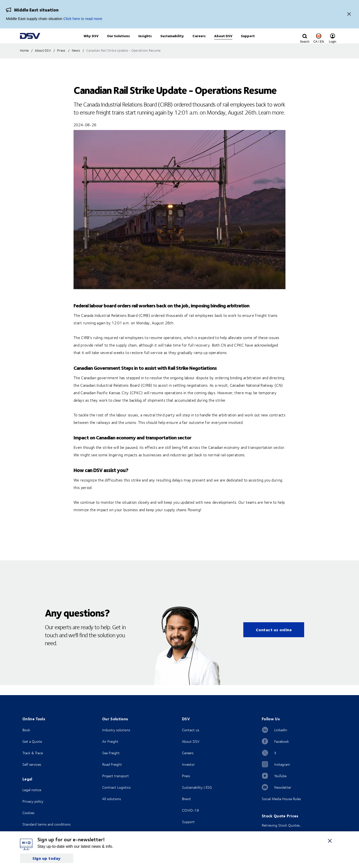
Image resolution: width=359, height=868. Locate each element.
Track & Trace (33, 753)
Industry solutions (116, 730)
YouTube (280, 776)
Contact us (191, 730)
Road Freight (112, 764)
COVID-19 (190, 810)
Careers (188, 753)
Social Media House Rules (281, 799)
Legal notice (32, 790)
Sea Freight (111, 753)
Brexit (186, 799)
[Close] (349, 14)
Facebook (282, 741)
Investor (188, 764)
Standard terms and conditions (46, 824)
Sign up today (47, 858)
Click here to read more (83, 19)
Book (26, 730)
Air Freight (110, 741)
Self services (32, 764)
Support (188, 822)
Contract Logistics (116, 787)
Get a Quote (32, 741)
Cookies (28, 813)
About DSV (191, 741)
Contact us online (274, 640)
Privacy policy (33, 801)
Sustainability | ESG (197, 787)
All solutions (112, 799)
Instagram (282, 764)
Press (186, 776)
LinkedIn (281, 730)
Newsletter (283, 787)
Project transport (116, 776)
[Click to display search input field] (305, 42)
